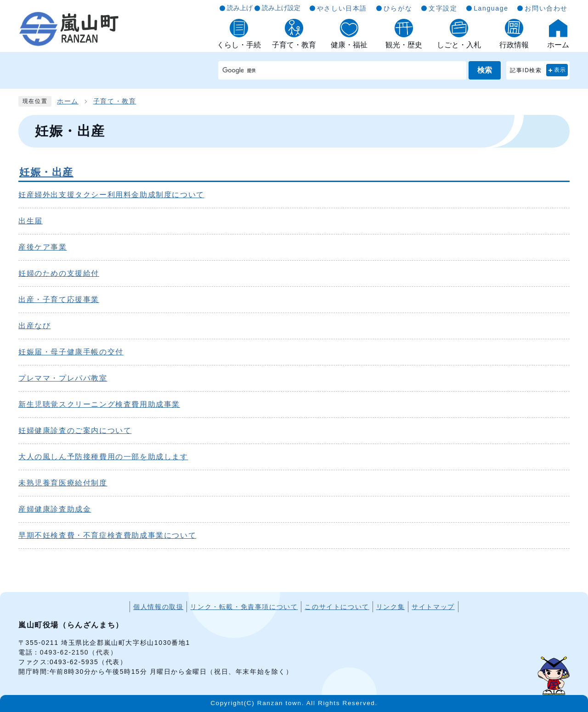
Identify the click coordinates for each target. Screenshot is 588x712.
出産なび (34, 326)
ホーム (68, 101)
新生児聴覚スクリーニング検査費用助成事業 (99, 404)
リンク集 (390, 607)
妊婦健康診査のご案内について (75, 430)
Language (491, 8)
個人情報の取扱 (158, 607)
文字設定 (443, 8)
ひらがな (398, 8)
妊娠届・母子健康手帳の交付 (71, 352)
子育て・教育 (115, 101)
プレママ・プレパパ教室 (63, 378)
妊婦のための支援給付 (59, 273)
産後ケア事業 (43, 247)
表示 (560, 70)
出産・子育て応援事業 (59, 299)
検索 (485, 70)
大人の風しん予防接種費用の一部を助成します (103, 457)
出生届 (31, 221)
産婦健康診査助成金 (55, 509)
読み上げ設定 (281, 8)
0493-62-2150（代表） (79, 652)
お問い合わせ (546, 8)
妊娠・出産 (46, 172)
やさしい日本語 (342, 8)
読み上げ (240, 8)
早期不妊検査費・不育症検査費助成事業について (107, 535)
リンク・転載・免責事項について (244, 607)
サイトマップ (433, 607)
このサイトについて (337, 607)
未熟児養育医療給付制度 (63, 483)
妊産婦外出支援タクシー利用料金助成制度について (111, 195)
